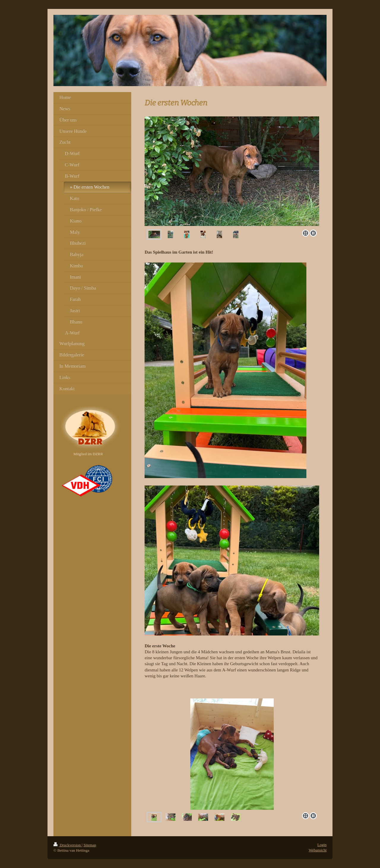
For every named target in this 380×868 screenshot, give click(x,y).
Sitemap (90, 845)
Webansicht (318, 850)
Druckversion (68, 845)
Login (322, 845)
